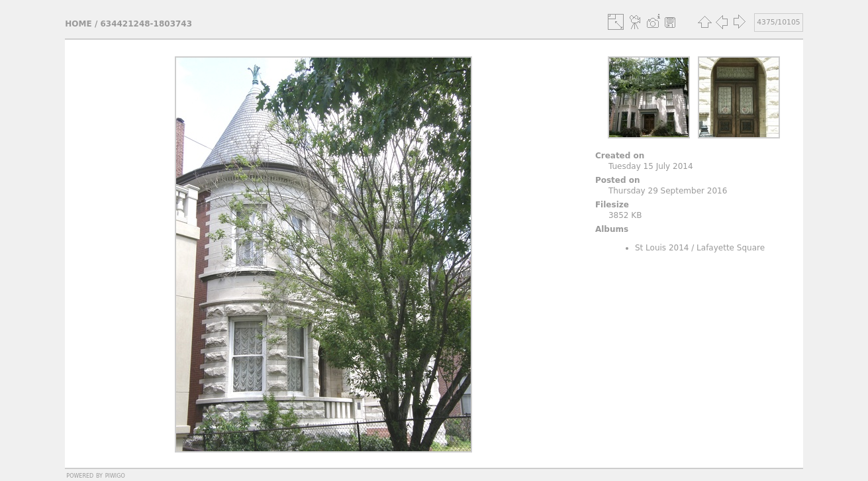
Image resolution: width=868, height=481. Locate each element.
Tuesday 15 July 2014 (651, 166)
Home (78, 24)
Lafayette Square (731, 248)
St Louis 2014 (662, 248)
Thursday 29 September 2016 (668, 191)
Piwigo (115, 475)
